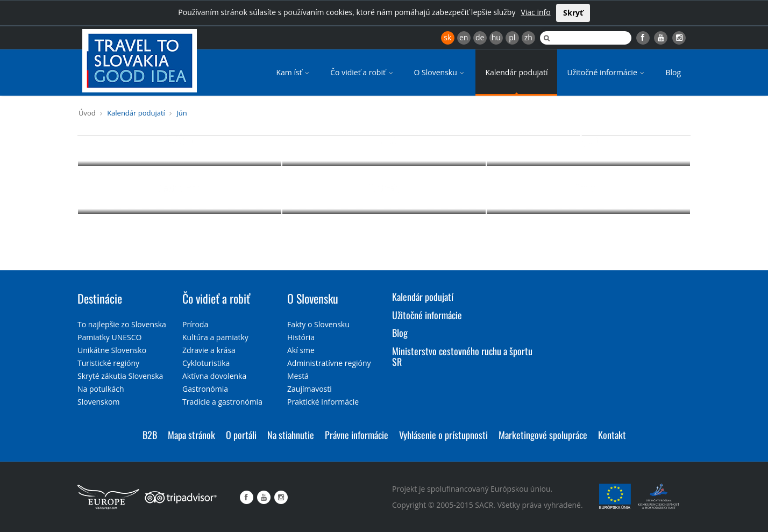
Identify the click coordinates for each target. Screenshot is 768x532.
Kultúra (180, 140)
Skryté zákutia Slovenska (120, 376)
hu (496, 37)
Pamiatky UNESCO (109, 337)
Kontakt (612, 435)
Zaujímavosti (310, 389)
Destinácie (100, 298)
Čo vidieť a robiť (362, 72)
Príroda (588, 188)
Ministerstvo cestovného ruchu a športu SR (462, 356)
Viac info (535, 12)
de (480, 37)
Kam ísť (293, 72)
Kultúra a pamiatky (215, 337)
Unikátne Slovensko (112, 350)
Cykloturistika (206, 363)
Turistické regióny (108, 363)
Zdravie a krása (209, 350)
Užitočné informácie (606, 72)
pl (512, 37)
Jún (182, 113)
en (464, 37)
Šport (589, 140)
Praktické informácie (323, 402)
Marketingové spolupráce (543, 435)
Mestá (298, 376)
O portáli (241, 435)
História (301, 337)
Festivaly (384, 188)
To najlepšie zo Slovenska (122, 324)
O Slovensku (440, 72)
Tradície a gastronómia (222, 402)
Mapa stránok (191, 435)
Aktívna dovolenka (214, 376)
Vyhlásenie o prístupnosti (443, 435)
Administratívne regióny (329, 363)
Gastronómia (205, 389)
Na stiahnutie (291, 435)
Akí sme (301, 350)
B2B (150, 435)
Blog (673, 72)
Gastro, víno (180, 188)
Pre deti (384, 140)
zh (528, 37)
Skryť (573, 13)
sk (447, 37)
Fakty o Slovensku (318, 324)
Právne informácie (357, 435)
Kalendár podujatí (516, 72)
